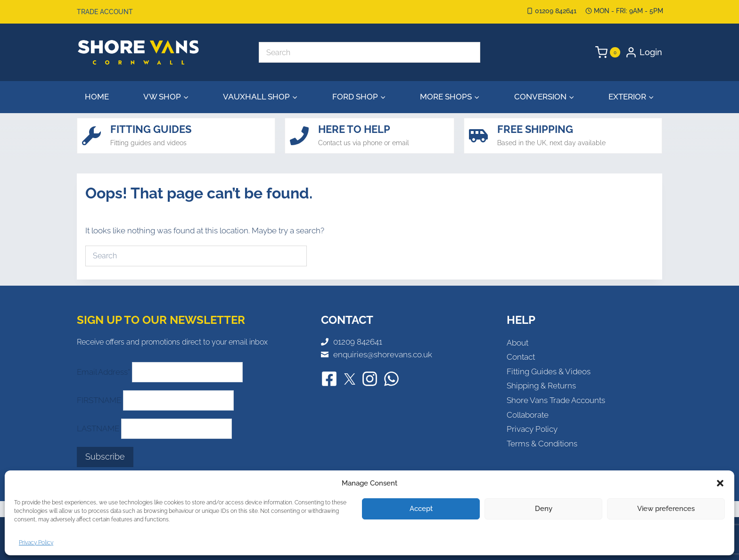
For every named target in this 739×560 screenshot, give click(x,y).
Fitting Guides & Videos (549, 371)
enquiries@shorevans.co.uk (383, 354)
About (517, 343)
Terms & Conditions (542, 444)
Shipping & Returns (541, 386)
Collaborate (528, 415)
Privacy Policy (36, 543)
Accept (421, 509)
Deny (544, 509)
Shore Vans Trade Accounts (556, 400)
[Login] (644, 52)
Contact (521, 357)
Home (97, 97)
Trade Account (105, 12)
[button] (720, 483)
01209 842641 (358, 342)
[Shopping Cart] (608, 52)
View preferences (666, 509)
